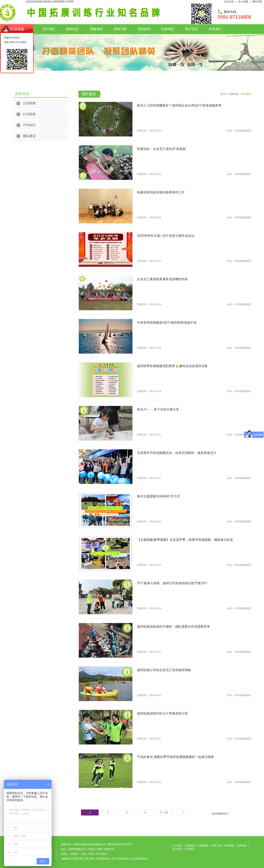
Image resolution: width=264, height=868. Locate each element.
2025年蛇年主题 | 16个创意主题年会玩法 (166, 236)
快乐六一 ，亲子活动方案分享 (158, 409)
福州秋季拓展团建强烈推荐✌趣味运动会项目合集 (172, 366)
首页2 (224, 94)
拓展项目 (168, 29)
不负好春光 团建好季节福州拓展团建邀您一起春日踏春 (175, 757)
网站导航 (257, 2)
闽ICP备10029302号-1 (120, 844)
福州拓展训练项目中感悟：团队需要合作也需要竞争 (173, 627)
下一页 (164, 812)
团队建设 (29, 136)
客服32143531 (12, 38)
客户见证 (192, 29)
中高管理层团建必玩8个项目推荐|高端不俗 (167, 323)
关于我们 (49, 29)
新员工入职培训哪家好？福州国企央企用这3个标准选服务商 (179, 105)
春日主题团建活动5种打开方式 (158, 496)
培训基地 (144, 29)
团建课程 (96, 29)
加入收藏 (243, 2)
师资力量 (120, 29)
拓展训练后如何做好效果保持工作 (161, 192)
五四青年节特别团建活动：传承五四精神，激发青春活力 (177, 453)
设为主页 (229, 2)
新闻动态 (72, 29)
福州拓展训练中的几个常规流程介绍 (162, 713)
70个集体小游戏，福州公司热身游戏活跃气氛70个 (172, 583)
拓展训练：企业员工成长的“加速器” (162, 149)
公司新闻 (29, 103)
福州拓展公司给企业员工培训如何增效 (164, 670)
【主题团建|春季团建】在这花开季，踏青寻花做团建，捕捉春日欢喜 (185, 540)
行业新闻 (29, 114)
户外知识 (29, 125)
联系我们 (215, 29)
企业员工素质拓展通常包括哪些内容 (162, 279)
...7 (182, 812)
